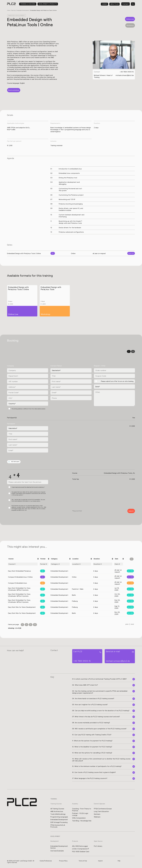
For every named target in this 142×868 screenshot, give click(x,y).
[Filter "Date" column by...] (119, 564)
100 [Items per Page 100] (35, 625)
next (132, 624)
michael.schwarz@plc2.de (125, 75)
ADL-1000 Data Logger (80, 847)
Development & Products (48, 4)
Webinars (97, 817)
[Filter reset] (132, 559)
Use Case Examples (57, 851)
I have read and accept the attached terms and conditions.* (28, 487)
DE (129, 352)
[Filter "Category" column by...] (60, 564)
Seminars (97, 814)
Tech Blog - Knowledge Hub (80, 822)
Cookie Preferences (46, 861)
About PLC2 (114, 4)
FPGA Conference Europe (103, 809)
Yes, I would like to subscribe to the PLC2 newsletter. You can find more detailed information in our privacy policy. (28, 500)
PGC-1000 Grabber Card (81, 852)
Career (104, 4)
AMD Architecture (57, 812)
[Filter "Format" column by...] (44, 564)
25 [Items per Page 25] (27, 625)
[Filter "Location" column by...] (81, 564)
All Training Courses (57, 809)
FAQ (119, 861)
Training (14, 10)
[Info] (130, 571)
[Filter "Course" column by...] (23, 564)
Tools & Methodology (58, 814)
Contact (126, 4)
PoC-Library (98, 847)
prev (127, 624)
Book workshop (14, 90)
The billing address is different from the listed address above (28, 409)
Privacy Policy (63, 861)
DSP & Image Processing (59, 823)
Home (9, 10)
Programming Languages (59, 817)
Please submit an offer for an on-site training (117, 381)
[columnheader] (23, 559)
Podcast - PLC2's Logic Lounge (81, 815)
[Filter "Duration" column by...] (103, 564)
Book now (131, 253)
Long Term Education (102, 812)
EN (133, 352)
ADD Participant (14, 462)
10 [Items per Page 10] (22, 625)
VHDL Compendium (79, 818)
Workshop (130, 25)
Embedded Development (24, 10)
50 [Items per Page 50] (31, 625)
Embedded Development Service (59, 848)
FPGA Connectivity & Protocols (58, 827)
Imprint (101, 861)
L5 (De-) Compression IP (81, 849)
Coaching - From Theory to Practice (81, 810)
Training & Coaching (28, 4)
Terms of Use (83, 861)
